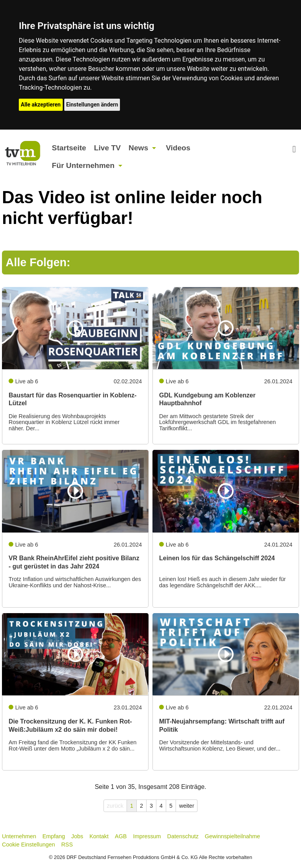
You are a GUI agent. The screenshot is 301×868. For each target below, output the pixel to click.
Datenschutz (183, 836)
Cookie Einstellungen (28, 845)
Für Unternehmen (83, 165)
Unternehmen (19, 836)
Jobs (77, 836)
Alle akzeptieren (41, 105)
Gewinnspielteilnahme (233, 836)
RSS (67, 845)
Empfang (54, 836)
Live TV (107, 148)
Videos (178, 148)
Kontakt (99, 836)
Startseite (69, 148)
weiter (187, 806)
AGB (121, 836)
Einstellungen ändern (92, 105)
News (138, 148)
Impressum (147, 836)
